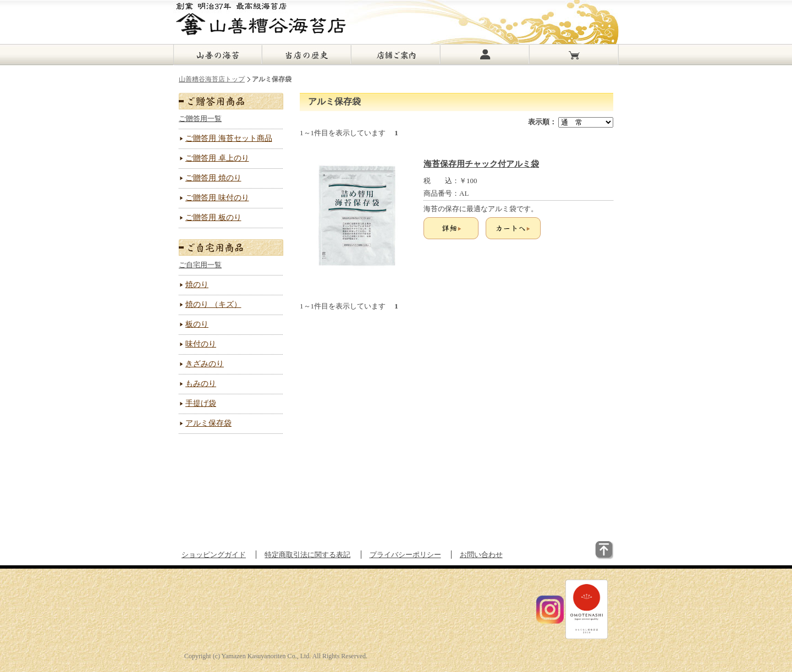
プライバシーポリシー (405, 555)
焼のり (197, 285)
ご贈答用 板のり (213, 217)
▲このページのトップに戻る (579, 558)
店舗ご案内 (396, 55)
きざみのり (205, 364)
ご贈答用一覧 (200, 119)
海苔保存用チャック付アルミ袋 (481, 164)
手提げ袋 (201, 403)
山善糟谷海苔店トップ (212, 79)
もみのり (201, 384)
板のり (197, 324)
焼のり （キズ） (213, 304)
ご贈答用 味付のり (217, 198)
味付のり (201, 344)
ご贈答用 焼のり (213, 178)
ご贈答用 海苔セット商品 (229, 138)
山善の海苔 (218, 55)
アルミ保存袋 (208, 423)
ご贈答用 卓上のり (217, 158)
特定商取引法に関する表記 (307, 555)
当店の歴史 (307, 55)
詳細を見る (451, 228)
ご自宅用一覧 (200, 265)
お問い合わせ (481, 555)
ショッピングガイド (214, 555)
